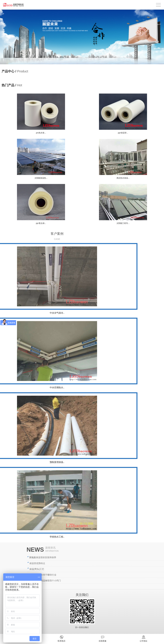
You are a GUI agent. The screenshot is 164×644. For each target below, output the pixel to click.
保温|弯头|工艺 (97, 569)
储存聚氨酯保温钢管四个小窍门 (106, 581)
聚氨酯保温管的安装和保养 (103, 557)
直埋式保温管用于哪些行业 (103, 575)
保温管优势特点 (98, 563)
